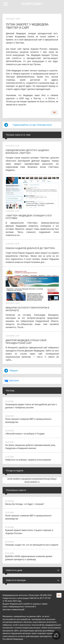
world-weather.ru (32, 482)
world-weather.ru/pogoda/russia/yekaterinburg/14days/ (32, 479)
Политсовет (32, 4)
